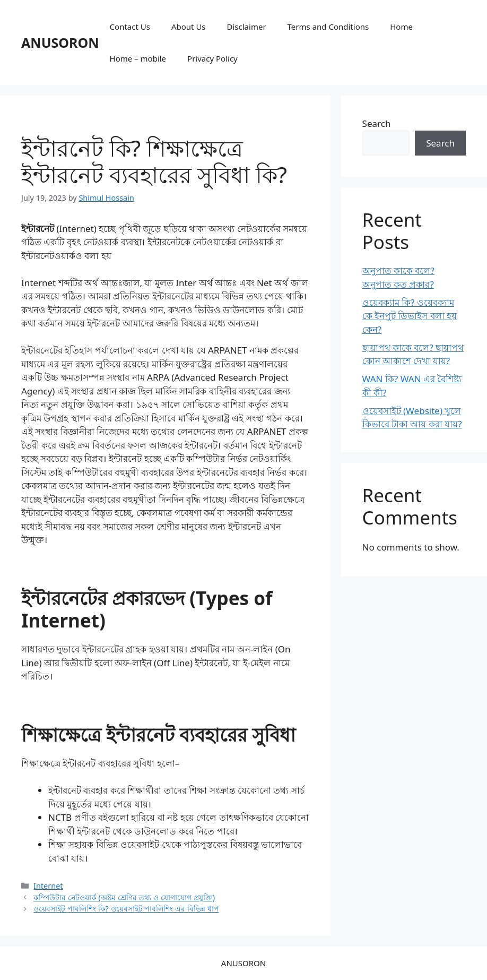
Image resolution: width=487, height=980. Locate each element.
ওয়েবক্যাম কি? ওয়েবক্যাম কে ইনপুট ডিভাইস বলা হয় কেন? (410, 316)
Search (377, 123)
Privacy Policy (212, 58)
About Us (189, 27)
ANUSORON (60, 42)
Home (401, 27)
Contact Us (130, 27)
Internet (48, 886)
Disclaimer (247, 27)
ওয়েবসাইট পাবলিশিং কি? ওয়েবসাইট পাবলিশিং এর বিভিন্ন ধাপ (126, 909)
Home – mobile (138, 58)
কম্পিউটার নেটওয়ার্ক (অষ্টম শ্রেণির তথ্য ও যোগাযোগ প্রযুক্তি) (124, 897)
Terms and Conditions (328, 27)
